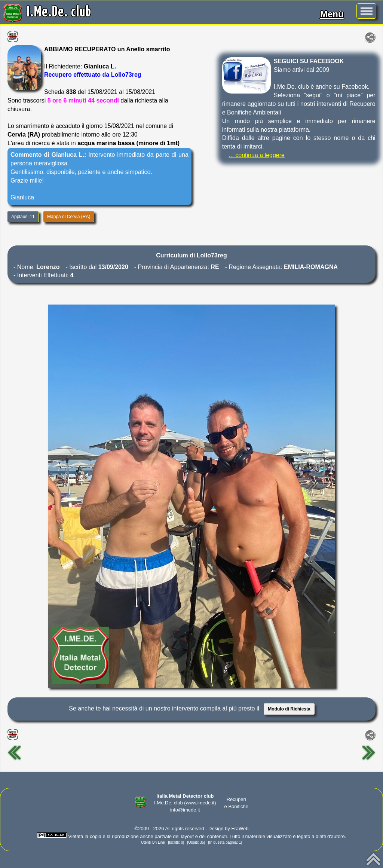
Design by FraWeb (228, 829)
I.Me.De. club (59, 12)
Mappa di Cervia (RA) (69, 217)
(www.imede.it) (200, 803)
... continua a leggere (257, 155)
